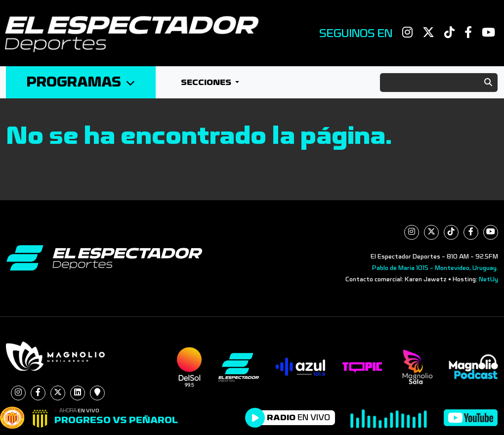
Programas (81, 82)
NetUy (488, 279)
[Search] (439, 83)
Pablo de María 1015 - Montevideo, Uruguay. (435, 268)
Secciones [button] (207, 82)
